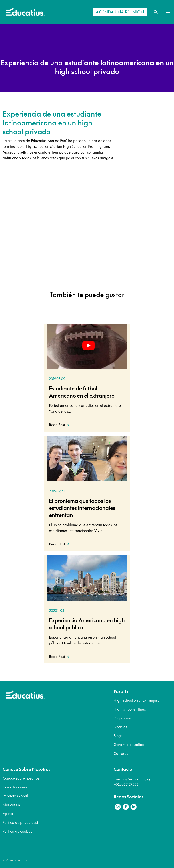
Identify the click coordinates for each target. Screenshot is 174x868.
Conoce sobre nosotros (21, 778)
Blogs (118, 735)
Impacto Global (15, 796)
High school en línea (130, 709)
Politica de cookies (17, 831)
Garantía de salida (129, 744)
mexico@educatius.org (132, 779)
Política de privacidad (20, 822)
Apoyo (8, 813)
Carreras (121, 753)
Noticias (120, 727)
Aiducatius (11, 805)
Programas (123, 718)
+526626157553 (126, 784)
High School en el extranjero (136, 700)
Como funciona (15, 787)
